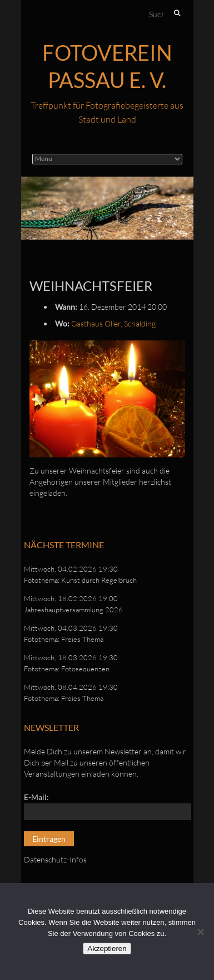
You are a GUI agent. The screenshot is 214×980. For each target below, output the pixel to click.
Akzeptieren (107, 949)
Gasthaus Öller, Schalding (113, 323)
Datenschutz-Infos (55, 859)
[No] (200, 932)
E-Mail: (36, 797)
